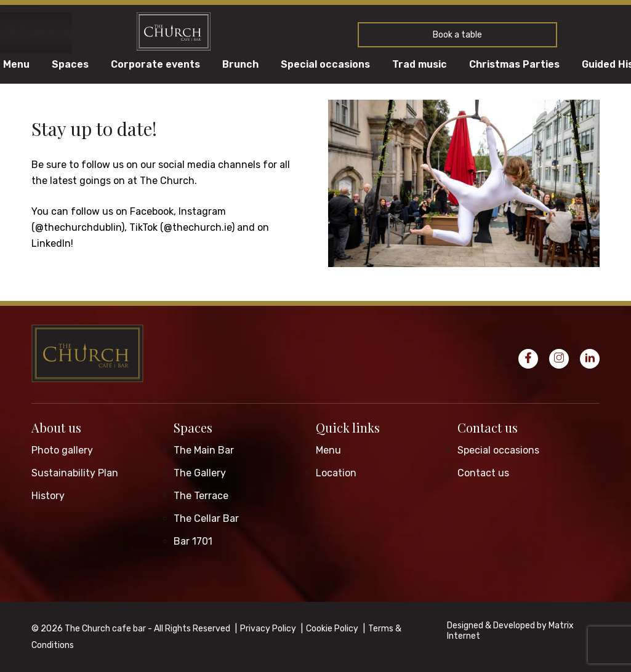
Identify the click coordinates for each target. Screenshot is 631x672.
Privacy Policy (268, 629)
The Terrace (201, 496)
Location (336, 473)
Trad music (420, 65)
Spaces (70, 65)
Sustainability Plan (75, 473)
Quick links (348, 427)
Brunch (240, 65)
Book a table (457, 35)
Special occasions (325, 65)
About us (56, 427)
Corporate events (155, 65)
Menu (16, 65)
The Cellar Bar (206, 518)
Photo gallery (62, 450)
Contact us (488, 427)
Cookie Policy (332, 629)
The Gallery (200, 473)
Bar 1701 (193, 541)
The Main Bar (204, 450)
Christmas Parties (514, 65)
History (48, 496)
